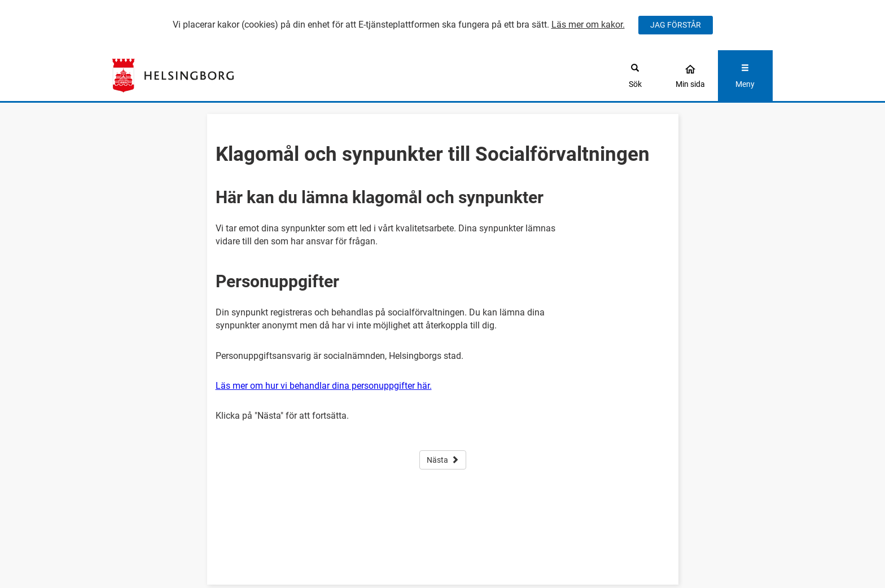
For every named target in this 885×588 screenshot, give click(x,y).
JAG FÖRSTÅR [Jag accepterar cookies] (676, 25)
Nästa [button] (443, 460)
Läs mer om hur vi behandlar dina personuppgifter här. (324, 386)
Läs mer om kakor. (588, 25)
